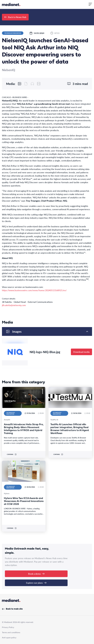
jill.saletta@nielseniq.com (14, 305)
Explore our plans (36, 583)
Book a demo (36, 574)
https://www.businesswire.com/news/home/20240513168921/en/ (34, 290)
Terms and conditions (11, 632)
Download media (81, 352)
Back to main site (12, 609)
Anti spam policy (9, 637)
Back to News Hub (15, 17)
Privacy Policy (8, 627)
